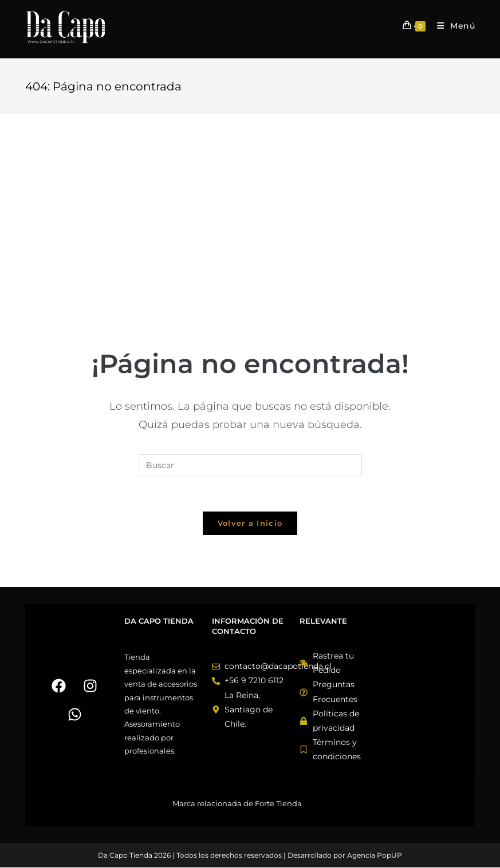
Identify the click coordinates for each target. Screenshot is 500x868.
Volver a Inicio (250, 524)
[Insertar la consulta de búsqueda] (250, 466)
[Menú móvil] (452, 26)
